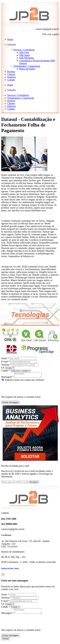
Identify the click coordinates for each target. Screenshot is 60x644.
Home (10, 39)
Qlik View (24, 52)
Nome (5, 358)
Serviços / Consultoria (24, 50)
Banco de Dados (27, 69)
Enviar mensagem (10, 403)
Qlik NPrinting (27, 58)
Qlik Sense (25, 55)
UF (3, 368)
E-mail (5, 362)
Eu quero (34, 483)
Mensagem (7, 378)
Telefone (6, 365)
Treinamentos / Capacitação (27, 66)
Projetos (11, 72)
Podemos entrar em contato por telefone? (23, 381)
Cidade (6, 371)
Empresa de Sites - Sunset (10, 569)
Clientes (11, 74)
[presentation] (24, 388)
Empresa (11, 77)
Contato (11, 80)
